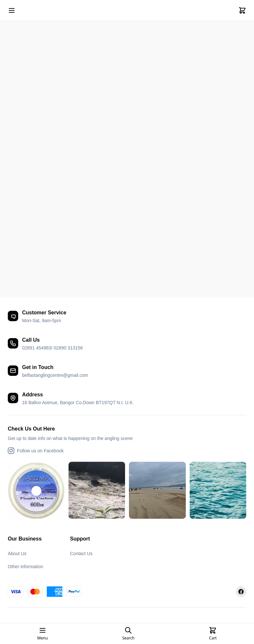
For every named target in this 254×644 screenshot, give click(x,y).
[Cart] (242, 10)
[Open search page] (128, 634)
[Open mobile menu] (12, 10)
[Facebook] (241, 592)
